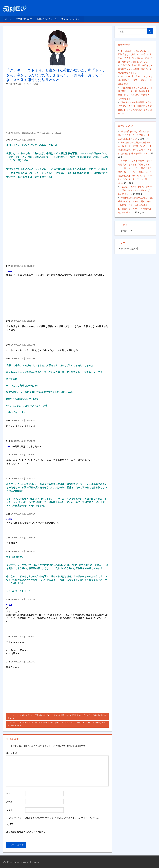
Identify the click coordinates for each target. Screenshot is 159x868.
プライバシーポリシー (71, 19)
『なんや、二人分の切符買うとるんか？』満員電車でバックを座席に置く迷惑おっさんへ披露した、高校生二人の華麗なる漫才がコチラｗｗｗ (57, 724)
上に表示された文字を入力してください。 (26, 832)
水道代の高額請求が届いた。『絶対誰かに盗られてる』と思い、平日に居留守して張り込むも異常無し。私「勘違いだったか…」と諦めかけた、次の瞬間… (135, 205)
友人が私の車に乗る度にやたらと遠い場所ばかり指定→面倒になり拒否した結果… (135, 80)
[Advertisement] (57, 111)
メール (9, 802)
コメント (12, 753)
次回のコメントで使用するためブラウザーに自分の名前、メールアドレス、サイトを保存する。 (55, 818)
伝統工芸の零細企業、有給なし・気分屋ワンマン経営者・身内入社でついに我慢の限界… (135, 69)
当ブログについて (24, 19)
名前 (8, 793)
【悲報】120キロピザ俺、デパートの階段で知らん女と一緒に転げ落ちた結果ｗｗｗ (135, 190)
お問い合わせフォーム (47, 19)
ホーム (8, 19)
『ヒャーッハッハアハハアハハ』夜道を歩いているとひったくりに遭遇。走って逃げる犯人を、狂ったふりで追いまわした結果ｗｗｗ (57, 717)
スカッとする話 (15, 84)
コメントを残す (32, 84)
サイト (9, 810)
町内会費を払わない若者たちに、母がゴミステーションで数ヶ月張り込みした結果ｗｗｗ (135, 135)
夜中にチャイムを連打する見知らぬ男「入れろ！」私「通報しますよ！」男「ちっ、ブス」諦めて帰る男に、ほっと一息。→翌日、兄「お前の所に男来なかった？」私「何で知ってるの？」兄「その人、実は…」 (135, 172)
